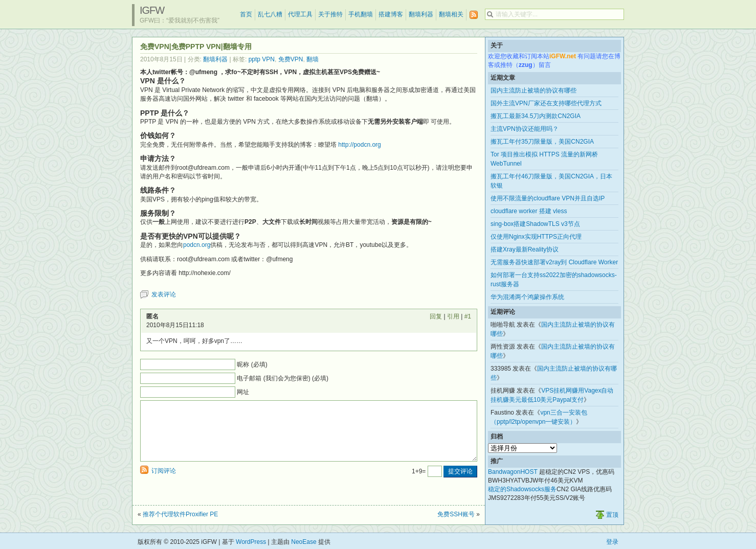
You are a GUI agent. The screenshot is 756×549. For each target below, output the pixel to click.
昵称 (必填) (252, 364)
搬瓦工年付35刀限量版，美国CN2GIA (542, 142)
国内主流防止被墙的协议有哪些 (533, 90)
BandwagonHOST (513, 472)
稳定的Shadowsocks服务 (522, 489)
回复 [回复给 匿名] (436, 316)
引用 (453, 316)
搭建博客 (391, 14)
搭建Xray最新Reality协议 (525, 249)
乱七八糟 (270, 14)
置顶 (612, 515)
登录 (612, 542)
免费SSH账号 (456, 514)
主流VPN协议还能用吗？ (525, 129)
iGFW (152, 10)
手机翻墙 (361, 14)
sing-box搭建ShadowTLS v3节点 (535, 224)
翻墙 (313, 59)
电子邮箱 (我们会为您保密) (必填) (283, 378)
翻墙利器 (421, 14)
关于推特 (330, 14)
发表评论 (164, 294)
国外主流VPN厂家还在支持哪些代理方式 (546, 103)
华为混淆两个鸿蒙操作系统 (527, 297)
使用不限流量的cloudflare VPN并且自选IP (548, 198)
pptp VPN (262, 59)
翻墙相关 (451, 14)
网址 (243, 392)
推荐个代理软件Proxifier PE (180, 514)
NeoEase (304, 542)
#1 (468, 316)
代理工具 (300, 14)
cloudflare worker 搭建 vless (529, 211)
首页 (246, 14)
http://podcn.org (359, 145)
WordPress (251, 542)
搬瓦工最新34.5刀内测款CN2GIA (536, 116)
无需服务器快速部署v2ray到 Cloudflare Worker (554, 262)
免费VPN (291, 59)
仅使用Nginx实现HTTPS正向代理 (536, 237)
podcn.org (197, 245)
